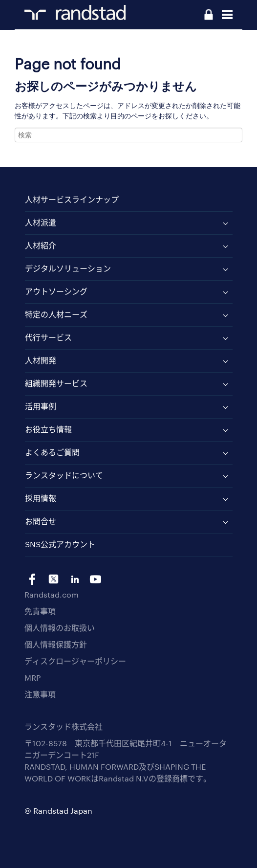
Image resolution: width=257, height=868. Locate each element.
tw (54, 579)
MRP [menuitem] (32, 678)
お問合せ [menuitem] (41, 521)
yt (96, 579)
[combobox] (128, 135)
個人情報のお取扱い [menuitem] (60, 628)
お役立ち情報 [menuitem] (48, 429)
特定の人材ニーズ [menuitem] (56, 314)
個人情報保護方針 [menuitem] (56, 644)
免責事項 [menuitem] (40, 611)
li (75, 579)
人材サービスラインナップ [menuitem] (72, 199)
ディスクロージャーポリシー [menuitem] (75, 661)
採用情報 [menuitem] (41, 498)
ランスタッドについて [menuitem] (64, 475)
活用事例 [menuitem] (41, 406)
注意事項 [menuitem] (40, 694)
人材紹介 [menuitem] (41, 245)
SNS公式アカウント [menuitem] (60, 544)
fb (32, 579)
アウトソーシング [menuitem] (56, 291)
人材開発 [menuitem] (41, 360)
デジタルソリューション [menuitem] (68, 268)
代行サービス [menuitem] (48, 337)
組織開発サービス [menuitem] (56, 383)
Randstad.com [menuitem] (52, 594)
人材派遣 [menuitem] (41, 222)
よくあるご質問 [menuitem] (52, 452)
